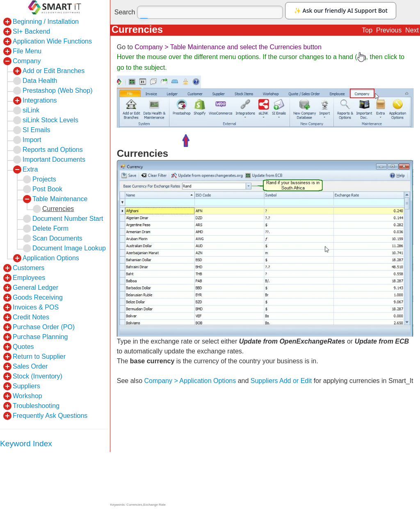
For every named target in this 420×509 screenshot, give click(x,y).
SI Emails (37, 130)
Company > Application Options (190, 381)
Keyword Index (26, 444)
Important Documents (54, 159)
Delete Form (50, 228)
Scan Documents (57, 238)
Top (367, 30)
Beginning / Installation (46, 22)
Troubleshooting (36, 406)
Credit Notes (31, 317)
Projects (44, 179)
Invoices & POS (36, 307)
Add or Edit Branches (54, 71)
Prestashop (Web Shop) (57, 91)
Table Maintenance (60, 199)
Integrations (40, 100)
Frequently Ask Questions (50, 416)
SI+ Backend (31, 31)
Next (412, 30)
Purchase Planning (40, 337)
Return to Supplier (39, 357)
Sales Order (30, 366)
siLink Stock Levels (50, 120)
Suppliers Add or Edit (281, 381)
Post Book (47, 189)
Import (32, 140)
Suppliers (26, 386)
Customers (29, 268)
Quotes (23, 347)
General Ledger (35, 288)
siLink (31, 110)
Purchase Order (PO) (44, 327)
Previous (389, 30)
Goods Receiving (38, 297)
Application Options (51, 258)
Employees (29, 278)
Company (27, 61)
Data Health (40, 81)
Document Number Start (68, 219)
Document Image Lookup (69, 248)
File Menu (27, 51)
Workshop (27, 396)
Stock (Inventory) (38, 376)
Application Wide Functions (52, 41)
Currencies (58, 209)
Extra (30, 169)
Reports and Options (53, 150)
